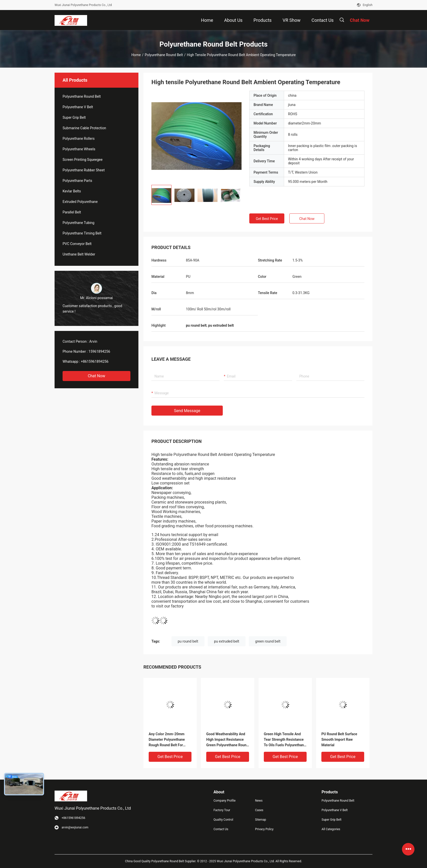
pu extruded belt (227, 641)
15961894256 (99, 351)
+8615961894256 (95, 361)
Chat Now (97, 376)
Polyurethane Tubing (78, 223)
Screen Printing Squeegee (83, 160)
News (259, 801)
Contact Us (221, 829)
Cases (259, 810)
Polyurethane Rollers (79, 139)
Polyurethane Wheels (79, 149)
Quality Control (223, 820)
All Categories (331, 829)
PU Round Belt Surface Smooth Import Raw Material (339, 739)
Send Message (187, 411)
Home (136, 55)
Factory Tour (222, 810)
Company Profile (225, 801)
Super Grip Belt (74, 117)
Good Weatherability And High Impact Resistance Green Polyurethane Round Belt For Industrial (227, 740)
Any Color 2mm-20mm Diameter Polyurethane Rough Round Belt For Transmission (167, 740)
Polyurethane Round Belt (164, 55)
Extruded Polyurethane (80, 202)
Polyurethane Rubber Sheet (84, 170)
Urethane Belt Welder (79, 254)
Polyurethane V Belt (78, 107)
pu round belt (188, 641)
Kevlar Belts (72, 191)
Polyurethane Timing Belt (82, 233)
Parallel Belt (72, 212)
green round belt (268, 641)
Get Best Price (267, 219)
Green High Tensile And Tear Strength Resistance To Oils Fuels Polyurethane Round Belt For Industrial (285, 740)
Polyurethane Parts (77, 181)
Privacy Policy (264, 829)
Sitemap (261, 820)
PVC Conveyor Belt (77, 244)
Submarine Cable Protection (84, 128)
